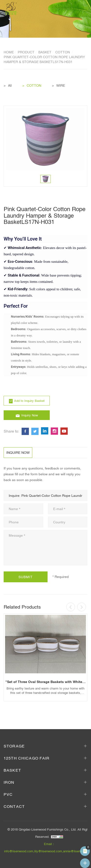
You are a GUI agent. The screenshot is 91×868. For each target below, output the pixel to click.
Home (9, 52)
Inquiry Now (30, 415)
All (10, 85)
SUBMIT (26, 577)
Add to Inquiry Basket (29, 401)
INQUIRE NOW (18, 453)
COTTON (63, 52)
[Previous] (71, 607)
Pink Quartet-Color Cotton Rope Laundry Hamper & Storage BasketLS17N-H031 (44, 59)
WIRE (61, 85)
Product (26, 52)
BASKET (45, 52)
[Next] (82, 607)
